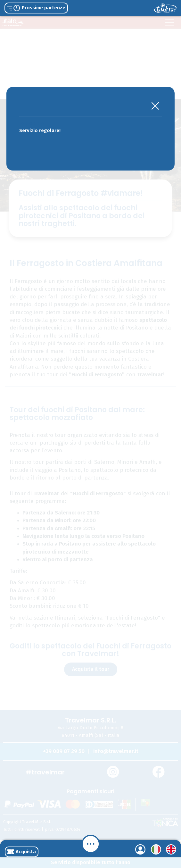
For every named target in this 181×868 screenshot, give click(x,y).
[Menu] (91, 844)
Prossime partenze (36, 8)
